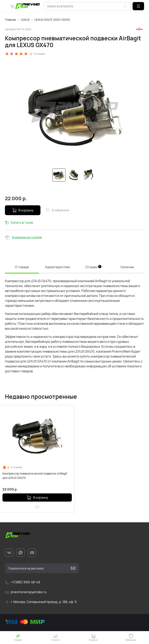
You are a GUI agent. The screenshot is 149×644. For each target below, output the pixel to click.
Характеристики (58, 267)
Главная (10, 20)
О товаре (22, 267)
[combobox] (87, 6)
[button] (138, 6)
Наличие (127, 267)
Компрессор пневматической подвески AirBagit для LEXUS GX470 (35, 476)
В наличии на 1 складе (27, 237)
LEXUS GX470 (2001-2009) (52, 20)
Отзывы (93, 267)
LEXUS (25, 20)
